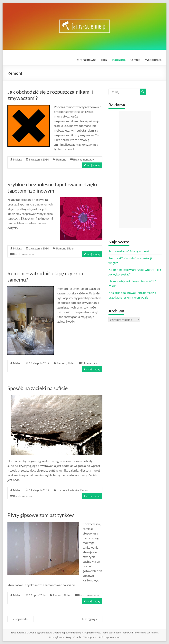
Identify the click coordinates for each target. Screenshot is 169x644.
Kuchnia (62, 490)
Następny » (90, 619)
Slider (70, 248)
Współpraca (153, 60)
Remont (61, 159)
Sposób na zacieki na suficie (38, 388)
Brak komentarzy (84, 159)
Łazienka (73, 490)
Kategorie (119, 60)
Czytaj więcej (92, 165)
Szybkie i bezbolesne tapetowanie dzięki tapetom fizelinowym (52, 187)
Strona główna (87, 60)
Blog (104, 60)
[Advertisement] (135, 170)
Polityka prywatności (109, 637)
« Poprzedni (20, 619)
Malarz (17, 159)
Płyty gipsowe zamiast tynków (41, 515)
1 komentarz (90, 363)
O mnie (135, 60)
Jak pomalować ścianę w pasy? (129, 251)
